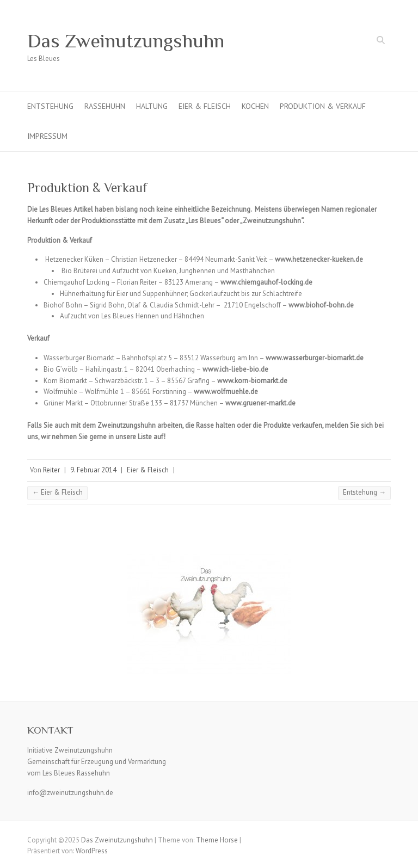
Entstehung (50, 106)
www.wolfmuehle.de (226, 392)
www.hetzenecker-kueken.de (319, 259)
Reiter (51, 470)
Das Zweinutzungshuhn (126, 41)
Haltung (152, 106)
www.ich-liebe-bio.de (235, 369)
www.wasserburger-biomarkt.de (315, 358)
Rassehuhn (105, 106)
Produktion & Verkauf (323, 106)
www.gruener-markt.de (260, 403)
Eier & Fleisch (205, 106)
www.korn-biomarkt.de (252, 381)
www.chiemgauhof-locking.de (266, 282)
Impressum (47, 136)
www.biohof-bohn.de (321, 305)
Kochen (255, 106)
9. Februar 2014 (93, 470)
